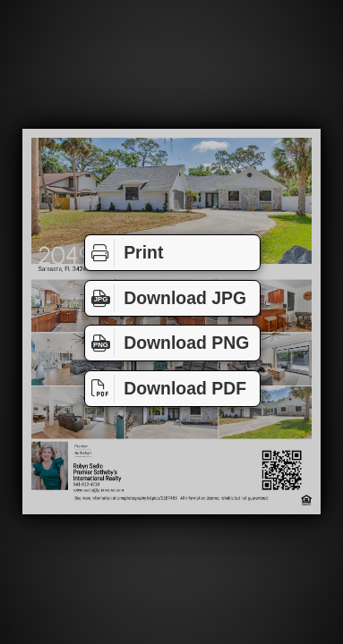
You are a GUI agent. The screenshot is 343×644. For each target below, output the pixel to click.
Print (124, 253)
